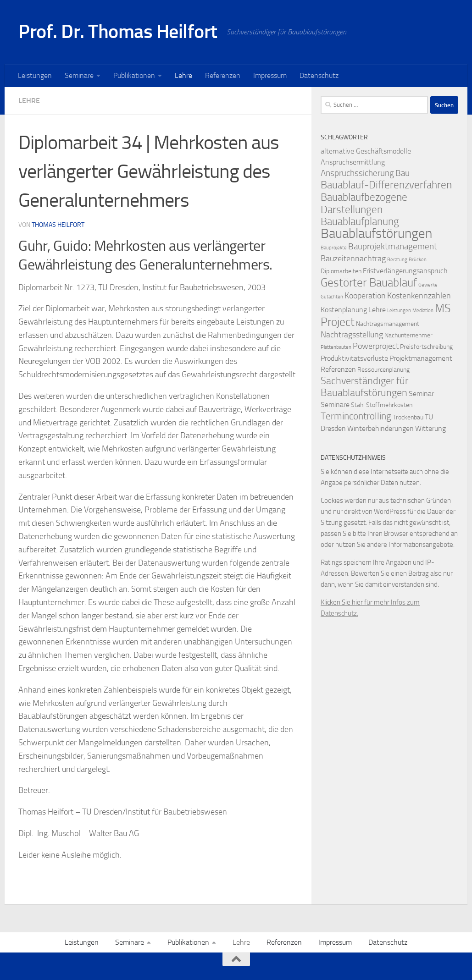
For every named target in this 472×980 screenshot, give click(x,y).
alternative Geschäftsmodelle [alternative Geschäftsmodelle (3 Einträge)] (366, 151)
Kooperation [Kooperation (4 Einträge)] (365, 296)
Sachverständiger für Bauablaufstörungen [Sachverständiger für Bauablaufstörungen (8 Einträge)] (364, 387)
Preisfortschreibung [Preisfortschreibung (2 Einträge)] (426, 347)
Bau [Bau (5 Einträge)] (403, 173)
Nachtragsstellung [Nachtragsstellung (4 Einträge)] (352, 335)
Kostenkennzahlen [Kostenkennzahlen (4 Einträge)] (419, 296)
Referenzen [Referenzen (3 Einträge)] (338, 369)
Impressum (270, 75)
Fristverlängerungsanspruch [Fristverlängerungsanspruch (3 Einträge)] (405, 271)
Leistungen (35, 75)
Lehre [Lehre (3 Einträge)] (377, 310)
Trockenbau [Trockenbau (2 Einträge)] (408, 417)
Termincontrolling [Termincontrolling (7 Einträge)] (356, 416)
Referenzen (223, 75)
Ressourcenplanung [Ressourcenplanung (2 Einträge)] (383, 370)
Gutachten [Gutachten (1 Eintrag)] (332, 297)
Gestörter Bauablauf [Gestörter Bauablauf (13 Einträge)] (369, 282)
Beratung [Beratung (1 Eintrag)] (397, 260)
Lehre (183, 75)
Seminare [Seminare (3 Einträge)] (335, 405)
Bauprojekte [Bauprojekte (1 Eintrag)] (334, 248)
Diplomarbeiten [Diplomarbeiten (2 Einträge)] (341, 271)
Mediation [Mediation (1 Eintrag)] (423, 311)
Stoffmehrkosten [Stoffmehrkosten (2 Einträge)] (389, 405)
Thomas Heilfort (58, 225)
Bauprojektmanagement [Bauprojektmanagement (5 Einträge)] (393, 246)
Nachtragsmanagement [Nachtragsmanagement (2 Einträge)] (388, 324)
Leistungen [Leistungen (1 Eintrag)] (399, 311)
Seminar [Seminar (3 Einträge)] (421, 394)
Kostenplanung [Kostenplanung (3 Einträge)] (344, 310)
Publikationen (134, 75)
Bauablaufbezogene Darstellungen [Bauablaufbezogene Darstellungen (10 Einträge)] (364, 203)
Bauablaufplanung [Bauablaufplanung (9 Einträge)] (360, 222)
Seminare (79, 75)
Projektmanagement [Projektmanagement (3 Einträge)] (421, 358)
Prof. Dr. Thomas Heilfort (118, 32)
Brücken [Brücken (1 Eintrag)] (418, 260)
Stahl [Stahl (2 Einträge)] (358, 405)
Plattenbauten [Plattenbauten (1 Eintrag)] (336, 347)
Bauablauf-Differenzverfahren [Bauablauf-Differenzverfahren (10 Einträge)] (386, 185)
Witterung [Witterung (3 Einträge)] (430, 428)
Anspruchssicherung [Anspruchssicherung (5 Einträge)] (357, 173)
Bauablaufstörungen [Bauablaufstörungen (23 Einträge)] (376, 234)
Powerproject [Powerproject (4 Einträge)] (376, 346)
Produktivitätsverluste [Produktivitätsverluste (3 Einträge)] (354, 358)
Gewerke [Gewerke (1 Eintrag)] (428, 285)
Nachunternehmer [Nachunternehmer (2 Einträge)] (408, 335)
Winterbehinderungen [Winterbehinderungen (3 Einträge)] (380, 428)
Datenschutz (319, 75)
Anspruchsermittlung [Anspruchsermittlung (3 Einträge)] (353, 162)
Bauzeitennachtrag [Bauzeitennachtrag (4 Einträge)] (353, 259)
